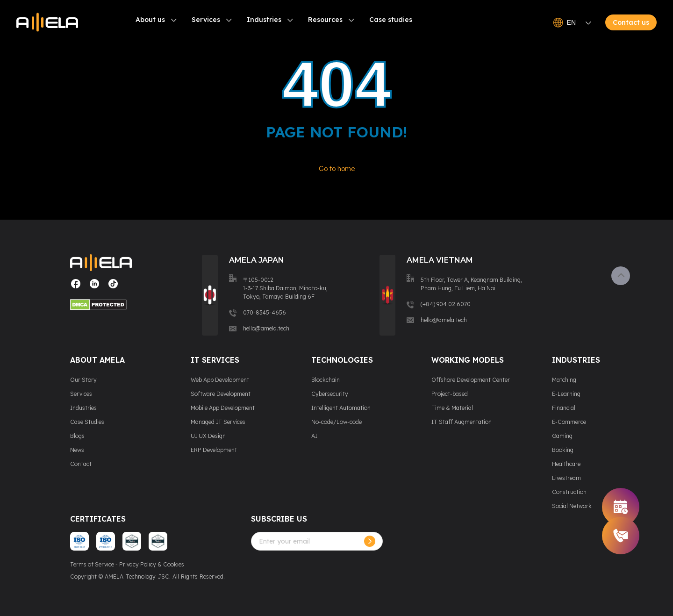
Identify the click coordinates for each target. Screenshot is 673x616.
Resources (325, 20)
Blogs (77, 436)
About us (150, 20)
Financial (564, 408)
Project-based (450, 394)
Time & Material (452, 408)
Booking (563, 450)
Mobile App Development (223, 408)
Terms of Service (92, 564)
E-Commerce (569, 422)
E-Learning (566, 394)
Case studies (391, 20)
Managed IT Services (218, 422)
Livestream (566, 478)
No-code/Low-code (336, 422)
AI (314, 436)
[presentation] (322, 569)
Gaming (562, 436)
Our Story (83, 380)
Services (206, 20)
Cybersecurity (330, 394)
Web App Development (220, 380)
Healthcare (566, 464)
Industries (264, 20)
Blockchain (326, 380)
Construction (569, 492)
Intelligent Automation (341, 408)
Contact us (631, 23)
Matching (564, 380)
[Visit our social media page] (76, 287)
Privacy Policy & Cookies (152, 564)
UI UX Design (208, 436)
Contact (81, 464)
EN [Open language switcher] (572, 23)
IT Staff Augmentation (462, 422)
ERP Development (214, 450)
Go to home (337, 169)
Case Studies (87, 422)
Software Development (221, 394)
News (77, 450)
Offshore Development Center (471, 380)
